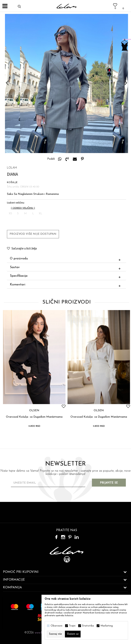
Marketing (107, 626)
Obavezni (56, 626)
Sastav (66, 268)
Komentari (66, 285)
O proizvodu (66, 259)
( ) (23, 208)
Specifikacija (66, 276)
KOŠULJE (12, 182)
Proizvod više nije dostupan (33, 234)
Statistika (88, 626)
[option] (66, 83)
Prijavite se (109, 483)
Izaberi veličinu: (16, 203)
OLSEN (34, 411)
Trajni (72, 626)
